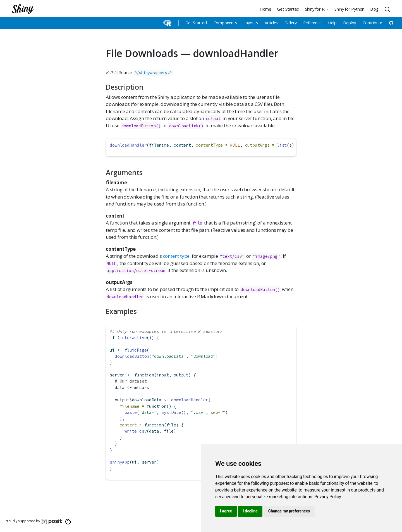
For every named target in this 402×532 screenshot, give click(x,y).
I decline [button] (250, 511)
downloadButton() (141, 126)
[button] (317, 9)
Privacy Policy (328, 497)
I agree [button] (226, 511)
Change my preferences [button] (289, 511)
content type (176, 256)
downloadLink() (186, 126)
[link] (328, 497)
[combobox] (388, 9)
